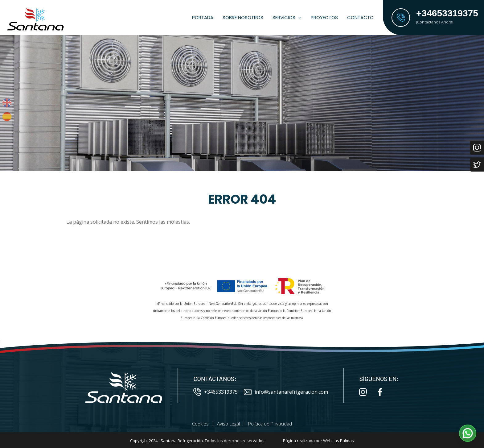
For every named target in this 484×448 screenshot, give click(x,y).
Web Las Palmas (338, 441)
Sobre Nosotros (243, 17)
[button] (468, 433)
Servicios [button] (287, 17)
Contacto (360, 17)
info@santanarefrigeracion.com (286, 392)
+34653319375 (215, 392)
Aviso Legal (228, 424)
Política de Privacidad (270, 424)
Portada (203, 17)
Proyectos (324, 17)
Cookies (200, 424)
